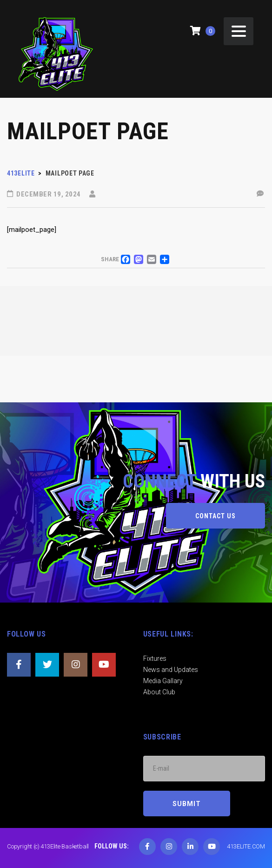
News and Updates (171, 670)
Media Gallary (163, 681)
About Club (159, 692)
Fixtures (155, 658)
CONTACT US (216, 516)
